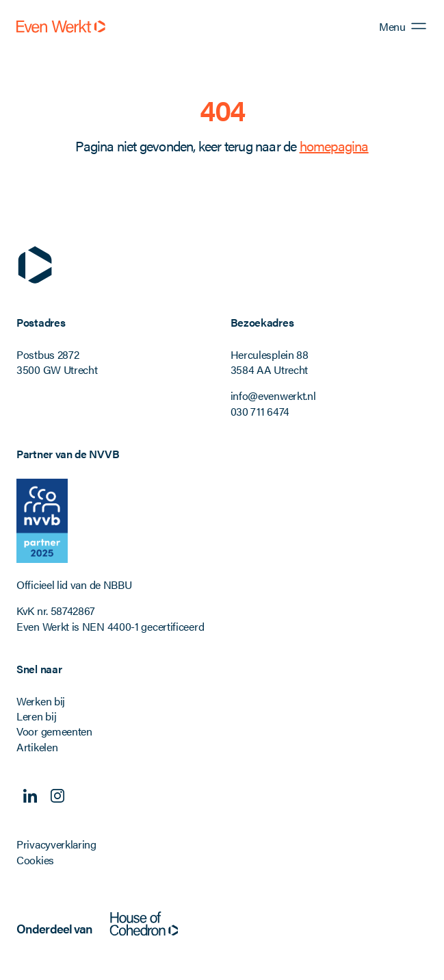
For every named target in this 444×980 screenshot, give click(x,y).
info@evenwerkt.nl (273, 395)
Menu (392, 26)
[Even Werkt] (61, 26)
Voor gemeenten (54, 731)
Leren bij (36, 716)
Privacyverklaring (56, 844)
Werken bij (41, 701)
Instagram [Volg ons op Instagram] (57, 796)
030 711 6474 (260, 411)
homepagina (334, 146)
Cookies (35, 860)
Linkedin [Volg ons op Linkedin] (30, 796)
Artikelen (37, 747)
